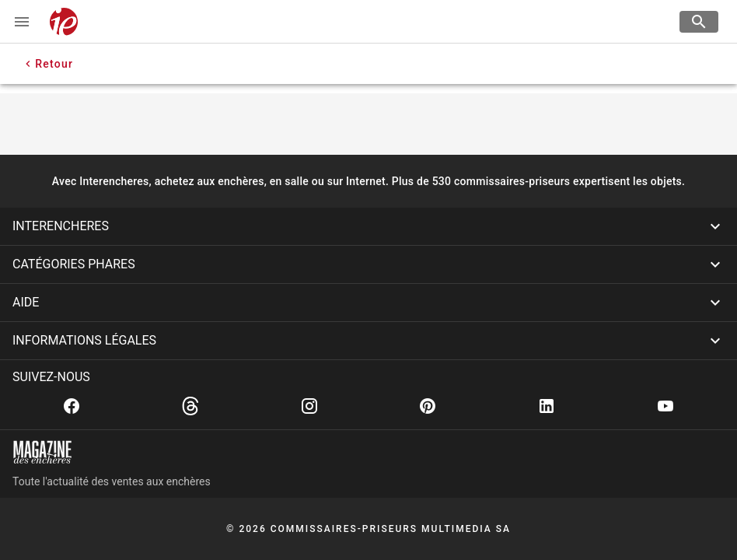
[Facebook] (72, 406)
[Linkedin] (547, 406)
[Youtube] (665, 406)
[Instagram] (309, 406)
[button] (368, 226)
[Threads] (190, 406)
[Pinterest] (428, 406)
